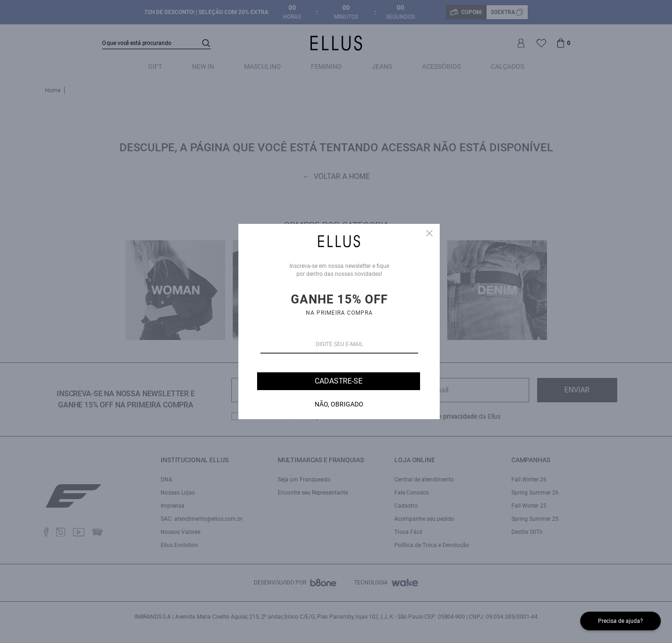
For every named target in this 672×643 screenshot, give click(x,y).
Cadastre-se (338, 381)
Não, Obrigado (339, 404)
